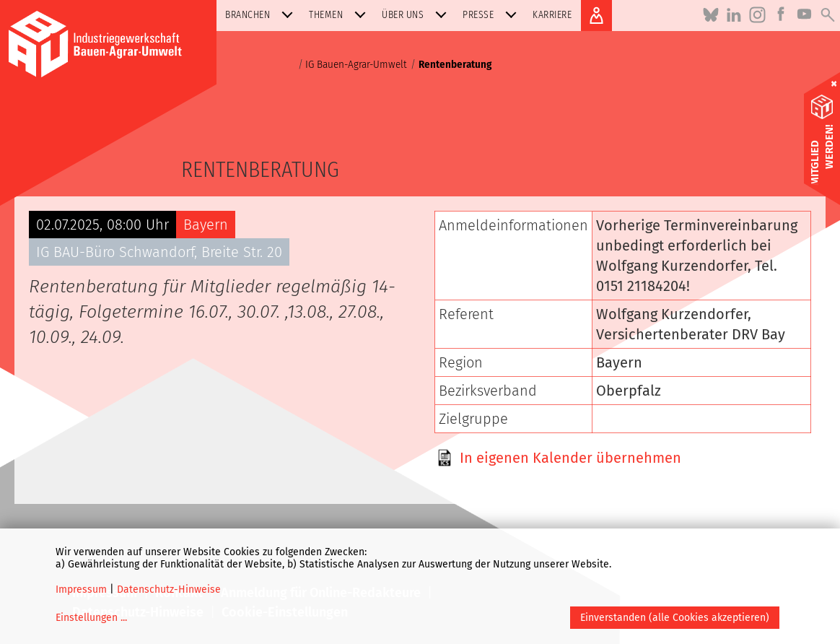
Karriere (552, 15)
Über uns (417, 15)
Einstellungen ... (91, 618)
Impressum (81, 589)
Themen (340, 15)
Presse (493, 15)
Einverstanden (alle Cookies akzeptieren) (675, 618)
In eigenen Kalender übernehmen (570, 458)
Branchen (262, 15)
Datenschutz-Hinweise (169, 589)
